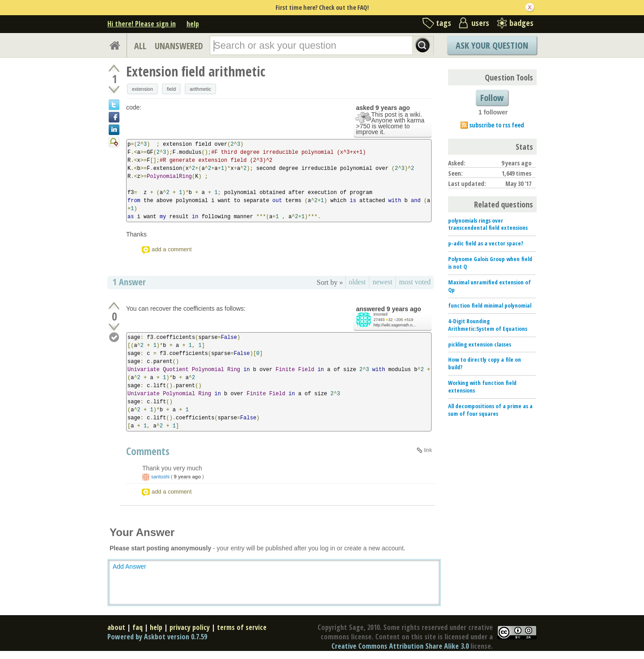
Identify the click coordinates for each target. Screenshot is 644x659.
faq (138, 627)
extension (142, 89)
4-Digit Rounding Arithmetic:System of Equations (488, 325)
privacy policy (190, 627)
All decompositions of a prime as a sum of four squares (490, 410)
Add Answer (129, 566)
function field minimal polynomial (490, 305)
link (428, 450)
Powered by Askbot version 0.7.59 (157, 637)
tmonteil (381, 314)
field (171, 89)
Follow (492, 98)
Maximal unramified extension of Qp (489, 286)
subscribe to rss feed (497, 125)
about (116, 627)
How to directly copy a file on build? (485, 363)
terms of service (242, 627)
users (480, 23)
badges (521, 23)
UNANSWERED (179, 46)
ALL (140, 46)
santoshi (160, 477)
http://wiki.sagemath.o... (395, 325)
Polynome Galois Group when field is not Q (490, 263)
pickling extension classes (480, 344)
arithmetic (200, 89)
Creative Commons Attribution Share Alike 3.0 (400, 646)
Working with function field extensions (482, 387)
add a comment (172, 249)
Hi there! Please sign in (142, 24)
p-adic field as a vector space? (486, 243)
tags (444, 23)
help (193, 24)
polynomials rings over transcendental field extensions (488, 224)
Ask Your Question (492, 45)
